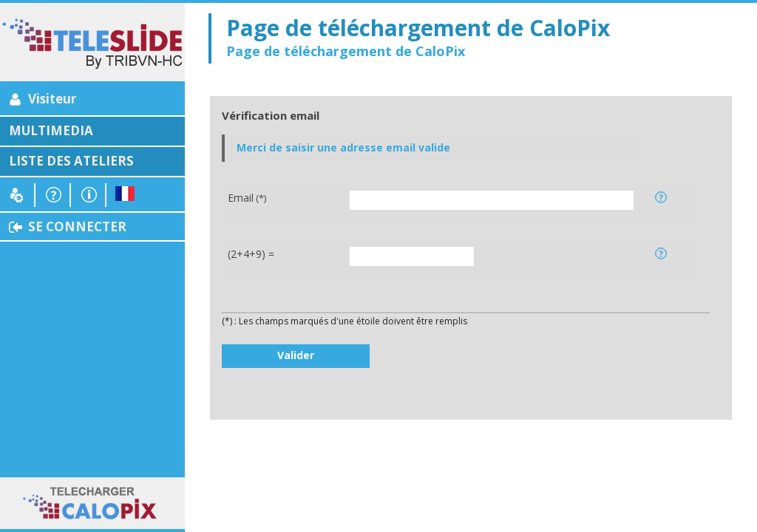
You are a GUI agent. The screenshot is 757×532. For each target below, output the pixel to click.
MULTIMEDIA (51, 130)
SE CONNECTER (77, 226)
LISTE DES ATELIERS (71, 161)
